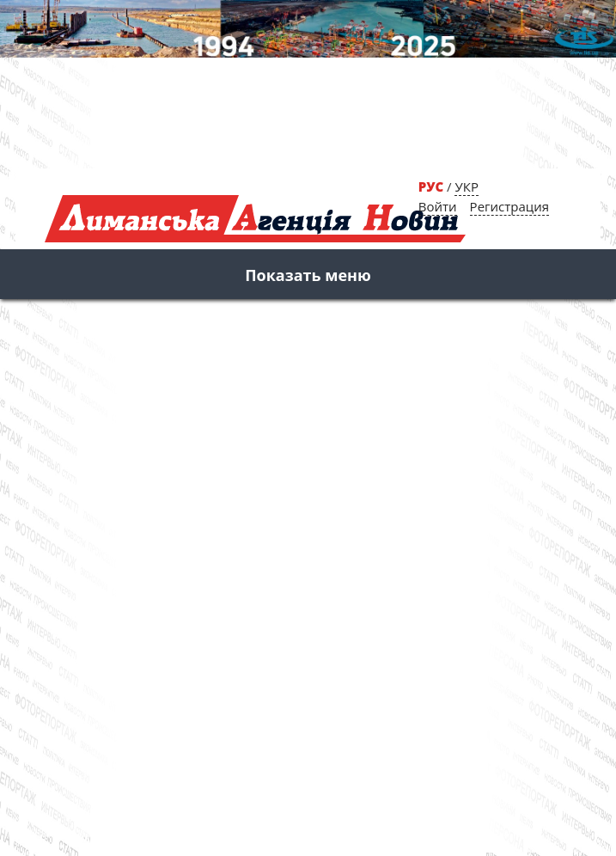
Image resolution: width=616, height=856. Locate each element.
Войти (438, 206)
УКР (466, 186)
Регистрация (509, 206)
